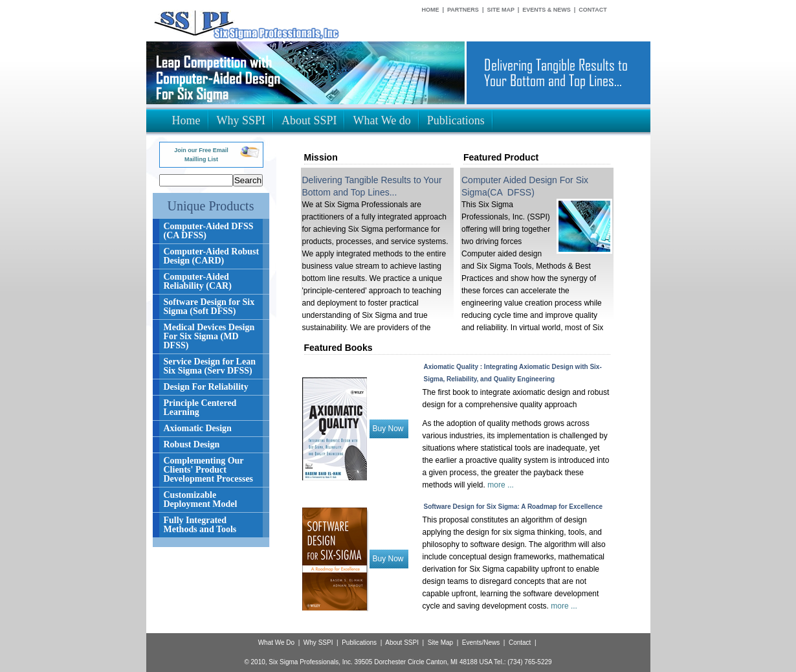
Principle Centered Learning (200, 408)
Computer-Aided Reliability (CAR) (198, 281)
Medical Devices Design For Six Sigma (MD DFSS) (209, 336)
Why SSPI (318, 643)
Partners (463, 10)
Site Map (500, 10)
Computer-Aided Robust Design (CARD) (212, 256)
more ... (501, 485)
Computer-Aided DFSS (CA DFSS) (209, 231)
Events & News (547, 10)
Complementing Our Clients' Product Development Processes (209, 470)
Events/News (481, 643)
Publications (359, 643)
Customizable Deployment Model (201, 499)
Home (431, 10)
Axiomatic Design (198, 428)
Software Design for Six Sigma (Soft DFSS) (209, 307)
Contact (592, 10)
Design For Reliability (206, 387)
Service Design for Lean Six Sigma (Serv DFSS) (210, 366)
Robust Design (192, 444)
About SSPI (402, 643)
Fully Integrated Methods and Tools (200, 525)
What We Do (277, 643)
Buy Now (388, 429)
